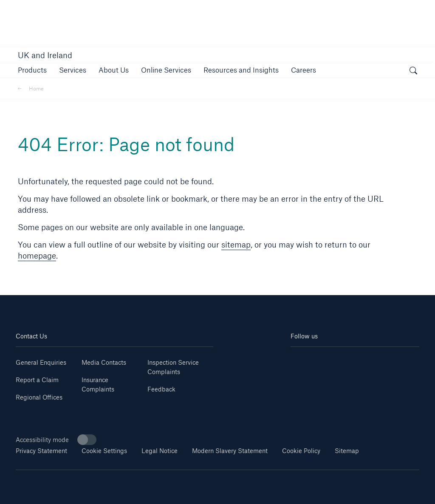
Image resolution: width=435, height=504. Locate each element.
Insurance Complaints (98, 384)
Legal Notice (160, 451)
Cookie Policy (301, 451)
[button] (32, 70)
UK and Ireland (45, 55)
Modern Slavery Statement (230, 451)
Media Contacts (104, 362)
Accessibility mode (56, 440)
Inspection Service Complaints (173, 367)
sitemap (236, 245)
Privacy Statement (41, 451)
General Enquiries (41, 362)
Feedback (161, 389)
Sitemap (347, 451)
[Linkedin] (301, 359)
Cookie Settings (104, 451)
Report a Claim (37, 380)
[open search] (413, 71)
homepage (37, 256)
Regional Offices (39, 397)
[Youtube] (323, 359)
